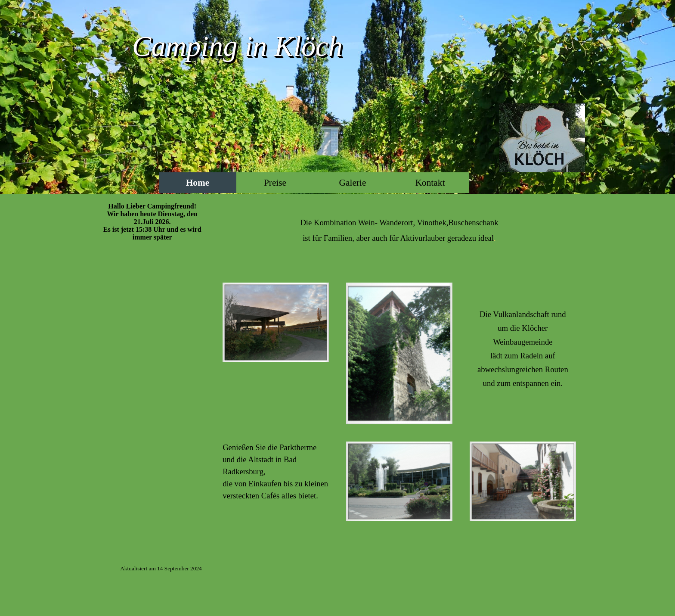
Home (198, 183)
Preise (275, 183)
